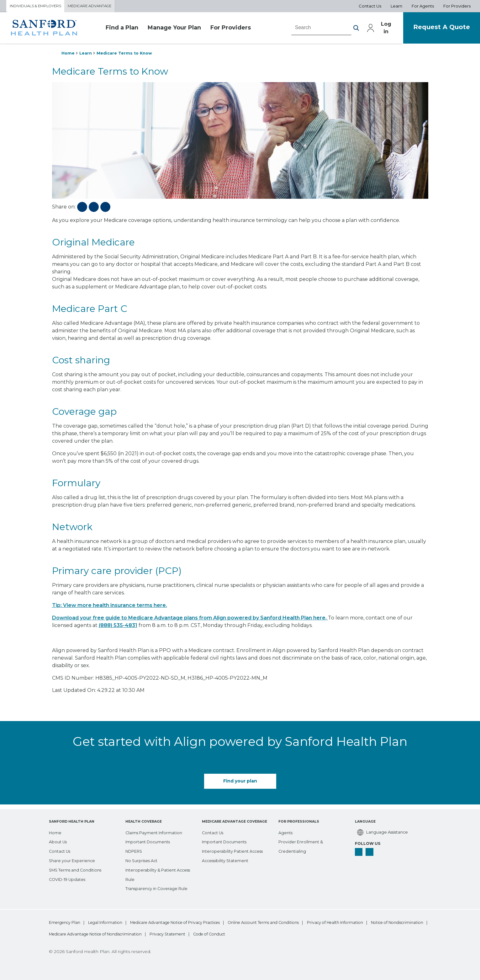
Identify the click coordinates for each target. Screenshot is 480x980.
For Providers (231, 29)
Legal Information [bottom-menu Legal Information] (117, 922)
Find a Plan (122, 29)
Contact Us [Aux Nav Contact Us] (370, 7)
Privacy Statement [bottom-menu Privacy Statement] (334, 934)
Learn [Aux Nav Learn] (396, 7)
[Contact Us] (61, 850)
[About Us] (59, 840)
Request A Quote (437, 29)
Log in (376, 29)
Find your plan (240, 783)
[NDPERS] (136, 850)
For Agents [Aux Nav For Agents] (423, 7)
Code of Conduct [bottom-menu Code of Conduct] (387, 934)
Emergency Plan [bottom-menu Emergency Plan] (66, 922)
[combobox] (310, 29)
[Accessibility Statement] (228, 859)
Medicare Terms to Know (129, 55)
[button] (345, 29)
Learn (87, 55)
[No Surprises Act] (144, 859)
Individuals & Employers (39, 7)
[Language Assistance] (384, 831)
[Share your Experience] (74, 859)
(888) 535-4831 (118, 628)
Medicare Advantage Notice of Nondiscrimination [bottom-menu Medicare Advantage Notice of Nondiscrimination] (248, 934)
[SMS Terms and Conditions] (78, 869)
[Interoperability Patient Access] (235, 850)
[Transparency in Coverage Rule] (159, 887)
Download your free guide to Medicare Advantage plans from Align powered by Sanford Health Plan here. (190, 620)
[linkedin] (371, 852)
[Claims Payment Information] (157, 831)
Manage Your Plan (174, 29)
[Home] (56, 831)
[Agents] (286, 831)
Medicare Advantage (99, 7)
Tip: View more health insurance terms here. (110, 608)
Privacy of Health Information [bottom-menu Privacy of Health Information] (78, 934)
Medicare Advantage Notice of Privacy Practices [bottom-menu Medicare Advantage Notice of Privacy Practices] (201, 922)
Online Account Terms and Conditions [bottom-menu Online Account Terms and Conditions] (305, 922)
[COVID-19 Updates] (70, 878)
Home (69, 55)
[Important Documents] (150, 840)
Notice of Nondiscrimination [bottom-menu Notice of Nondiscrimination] (153, 934)
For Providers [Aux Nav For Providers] (457, 7)
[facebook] (359, 852)
